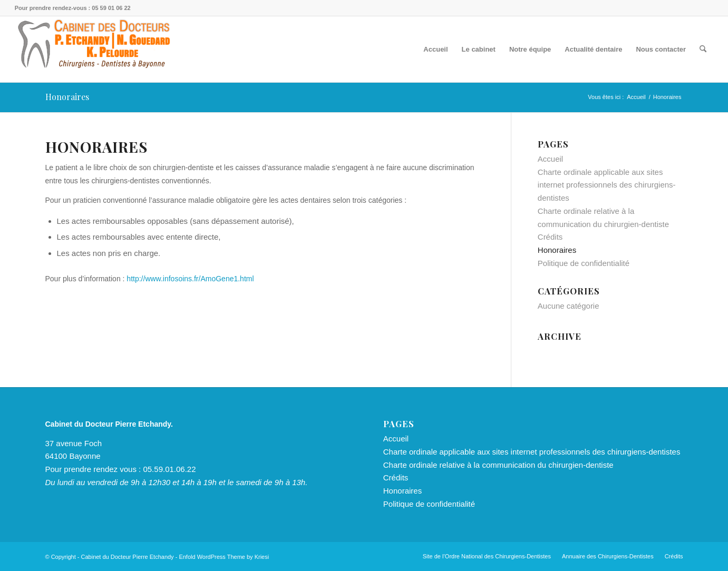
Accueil (550, 159)
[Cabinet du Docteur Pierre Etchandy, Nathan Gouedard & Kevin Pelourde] (94, 49)
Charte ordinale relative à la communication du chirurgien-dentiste (498, 465)
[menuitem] (435, 49)
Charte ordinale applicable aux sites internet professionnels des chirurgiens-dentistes (607, 185)
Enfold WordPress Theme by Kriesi (224, 557)
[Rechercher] (703, 49)
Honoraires (67, 97)
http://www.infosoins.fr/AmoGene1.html (190, 279)
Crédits (550, 237)
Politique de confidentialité (584, 263)
